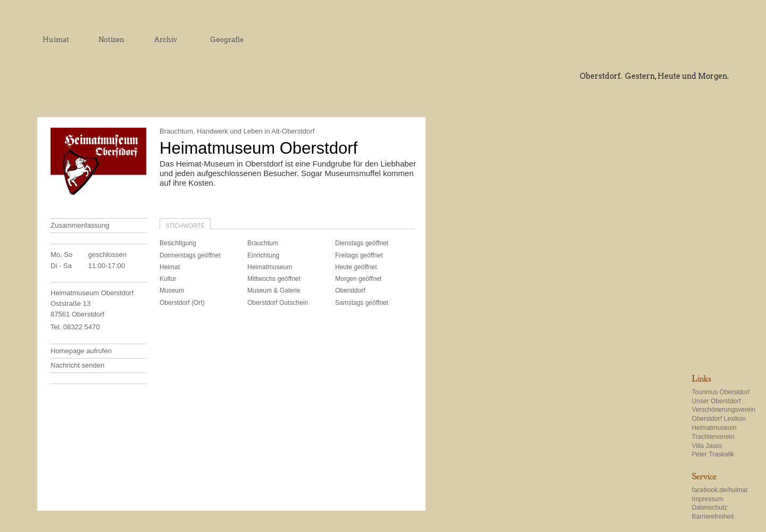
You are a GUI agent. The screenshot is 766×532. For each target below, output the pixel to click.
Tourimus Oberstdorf (721, 392)
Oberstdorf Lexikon (719, 419)
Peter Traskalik (713, 454)
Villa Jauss (707, 446)
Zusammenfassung (80, 225)
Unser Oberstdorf (717, 401)
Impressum (708, 499)
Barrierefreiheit (713, 517)
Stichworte (185, 226)
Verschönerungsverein (724, 410)
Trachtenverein (713, 437)
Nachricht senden (77, 365)
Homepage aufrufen (81, 351)
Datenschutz (710, 508)
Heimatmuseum (714, 428)
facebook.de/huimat (720, 490)
